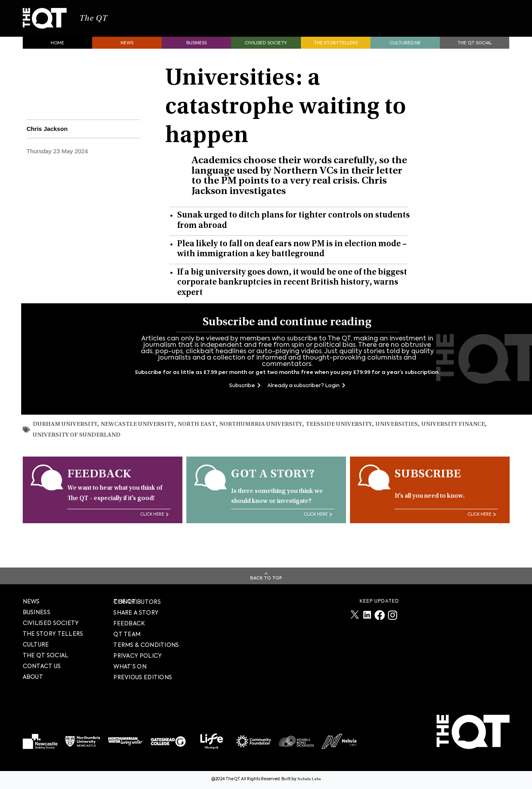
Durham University (67, 436)
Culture (36, 645)
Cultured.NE (405, 54)
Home (57, 54)
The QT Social (475, 54)
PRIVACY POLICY (137, 656)
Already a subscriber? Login (306, 397)
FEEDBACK (129, 623)
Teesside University (356, 436)
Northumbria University (274, 436)
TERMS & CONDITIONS (146, 645)
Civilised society (266, 54)
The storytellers (336, 54)
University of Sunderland (110, 447)
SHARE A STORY (136, 613)
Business (197, 54)
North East (206, 436)
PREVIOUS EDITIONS (143, 677)
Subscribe (245, 397)
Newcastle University (144, 436)
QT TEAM (127, 634)
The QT (122, 24)
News (127, 54)
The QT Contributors (137, 602)
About (33, 677)
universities (417, 436)
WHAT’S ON (130, 666)
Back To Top (266, 578)
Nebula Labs (309, 779)
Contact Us (42, 666)
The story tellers (53, 634)
